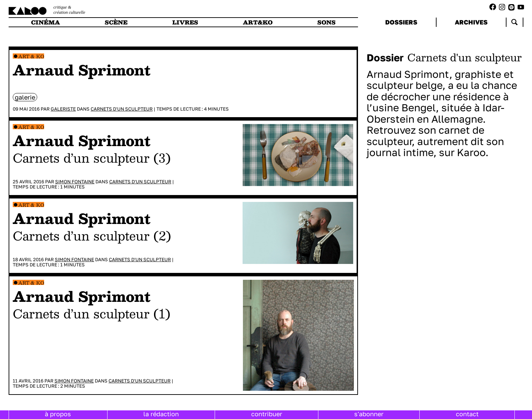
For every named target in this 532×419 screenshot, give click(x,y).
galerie (25, 97)
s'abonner (369, 414)
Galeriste (63, 109)
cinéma (45, 22)
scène (116, 22)
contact (467, 414)
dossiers (401, 22)
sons (326, 22)
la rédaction (161, 414)
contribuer (267, 414)
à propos (58, 414)
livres (185, 22)
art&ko (258, 22)
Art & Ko (31, 56)
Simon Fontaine (75, 182)
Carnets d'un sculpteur (122, 109)
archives (471, 22)
